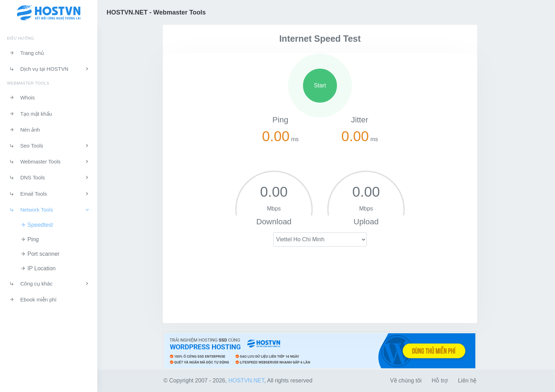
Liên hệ (467, 381)
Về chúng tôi (406, 381)
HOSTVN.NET (246, 381)
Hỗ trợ (440, 381)
